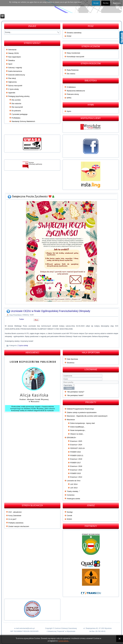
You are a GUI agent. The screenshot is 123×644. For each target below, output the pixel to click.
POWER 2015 (76, 473)
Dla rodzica (71, 74)
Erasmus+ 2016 (76, 470)
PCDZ (69, 36)
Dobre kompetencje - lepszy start (83, 423)
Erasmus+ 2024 (76, 445)
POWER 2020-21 (77, 456)
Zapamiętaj (68, 385)
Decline (106, 3)
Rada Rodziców (73, 70)
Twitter (22, 319)
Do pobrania (16, 111)
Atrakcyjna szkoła (73, 499)
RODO (69, 519)
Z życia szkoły (14, 89)
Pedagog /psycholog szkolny (19, 96)
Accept (96, 3)
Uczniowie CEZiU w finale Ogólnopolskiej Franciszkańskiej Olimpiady (51, 311)
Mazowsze (71, 420)
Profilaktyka (16, 118)
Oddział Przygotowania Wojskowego (80, 409)
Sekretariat (12, 50)
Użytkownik (64, 377)
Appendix (12, 93)
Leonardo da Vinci (74, 481)
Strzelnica (71, 363)
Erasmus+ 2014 (76, 477)
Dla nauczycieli (17, 107)
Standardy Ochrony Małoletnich (23, 121)
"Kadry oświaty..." (73, 491)
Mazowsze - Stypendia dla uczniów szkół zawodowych (87, 416)
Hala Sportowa (72, 359)
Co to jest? (12, 519)
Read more (117, 3)
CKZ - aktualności (15, 512)
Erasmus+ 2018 (76, 466)
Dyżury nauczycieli (15, 86)
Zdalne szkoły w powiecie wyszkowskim (82, 412)
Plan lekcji (12, 78)
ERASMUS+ (72, 438)
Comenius (71, 495)
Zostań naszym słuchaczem (19, 526)
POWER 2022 (76, 452)
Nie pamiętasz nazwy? (76, 392)
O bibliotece (71, 87)
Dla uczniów (16, 100)
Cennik (69, 516)
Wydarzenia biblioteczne (76, 91)
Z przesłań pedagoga (20, 114)
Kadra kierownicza (15, 71)
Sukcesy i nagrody (15, 68)
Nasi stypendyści (15, 57)
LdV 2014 (74, 484)
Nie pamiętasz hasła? (75, 395)
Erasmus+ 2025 (76, 441)
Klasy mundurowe (73, 53)
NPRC (69, 98)
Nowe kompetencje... (78, 430)
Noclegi (70, 512)
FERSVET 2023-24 (77, 448)
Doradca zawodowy (74, 33)
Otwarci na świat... (77, 434)
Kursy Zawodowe (15, 516)
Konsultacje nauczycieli (75, 57)
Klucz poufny (64, 381)
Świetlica (12, 60)
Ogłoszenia (12, 82)
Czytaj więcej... (64, 641)
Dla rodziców (16, 104)
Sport (10, 64)
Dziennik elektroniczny (17, 75)
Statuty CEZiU (14, 53)
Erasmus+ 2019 (76, 459)
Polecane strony (73, 94)
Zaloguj (69, 388)
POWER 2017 (76, 463)
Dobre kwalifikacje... (78, 427)
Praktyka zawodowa (16, 523)
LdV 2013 (74, 488)
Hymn (69, 111)
